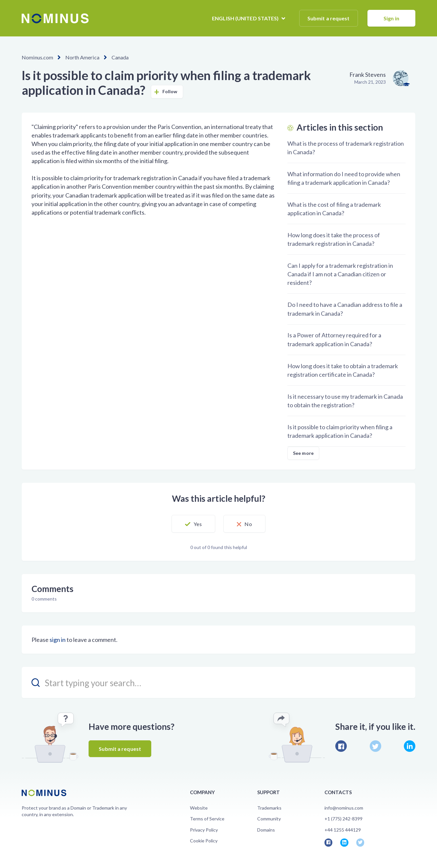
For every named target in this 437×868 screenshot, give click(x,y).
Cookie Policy (204, 841)
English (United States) (246, 18)
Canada (119, 57)
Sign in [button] (391, 18)
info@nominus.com (344, 808)
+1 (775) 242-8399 (343, 819)
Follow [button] (170, 91)
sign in (58, 640)
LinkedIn (410, 746)
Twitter (375, 746)
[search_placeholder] (218, 682)
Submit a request (329, 18)
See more (303, 453)
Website (199, 808)
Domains (266, 830)
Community (269, 819)
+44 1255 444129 (343, 830)
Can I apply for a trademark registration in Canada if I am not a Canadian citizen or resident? (340, 274)
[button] (193, 524)
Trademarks (269, 808)
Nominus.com (37, 57)
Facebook (341, 746)
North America (82, 57)
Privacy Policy (204, 830)
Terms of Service (207, 819)
